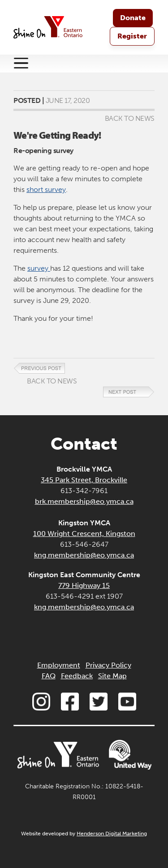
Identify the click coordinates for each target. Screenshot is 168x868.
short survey (46, 189)
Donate (133, 18)
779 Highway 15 (84, 585)
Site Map (112, 676)
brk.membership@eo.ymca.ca (84, 501)
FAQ (49, 676)
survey (39, 268)
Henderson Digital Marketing (112, 834)
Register (132, 36)
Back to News (130, 118)
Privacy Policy (108, 665)
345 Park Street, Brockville (84, 480)
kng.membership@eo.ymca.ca (84, 555)
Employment (59, 665)
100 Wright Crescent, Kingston (84, 534)
